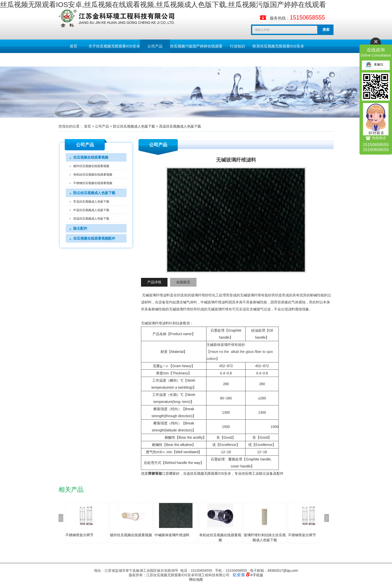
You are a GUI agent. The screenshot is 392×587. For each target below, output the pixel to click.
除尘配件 (80, 228)
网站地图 (196, 579)
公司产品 (155, 46)
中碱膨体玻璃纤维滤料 (172, 535)
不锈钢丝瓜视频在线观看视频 (93, 183)
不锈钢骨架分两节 (79, 535)
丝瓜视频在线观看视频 (91, 157)
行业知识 (237, 46)
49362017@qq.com (283, 570)
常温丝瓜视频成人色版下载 (91, 202)
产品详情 (154, 282)
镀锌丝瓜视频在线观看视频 (91, 166)
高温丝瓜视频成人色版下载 (180, 126)
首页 (73, 46)
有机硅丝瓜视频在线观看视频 (93, 175)
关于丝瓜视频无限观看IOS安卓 (114, 46)
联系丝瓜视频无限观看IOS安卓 (278, 46)
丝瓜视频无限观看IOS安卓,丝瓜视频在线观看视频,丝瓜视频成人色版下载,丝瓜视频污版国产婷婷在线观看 (163, 5)
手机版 (258, 575)
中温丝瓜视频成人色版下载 (91, 210)
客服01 (374, 65)
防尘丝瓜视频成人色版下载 (134, 126)
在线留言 (183, 282)
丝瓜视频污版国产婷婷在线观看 (196, 46)
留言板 (74, 60)
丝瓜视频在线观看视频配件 (94, 238)
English (103, 60)
